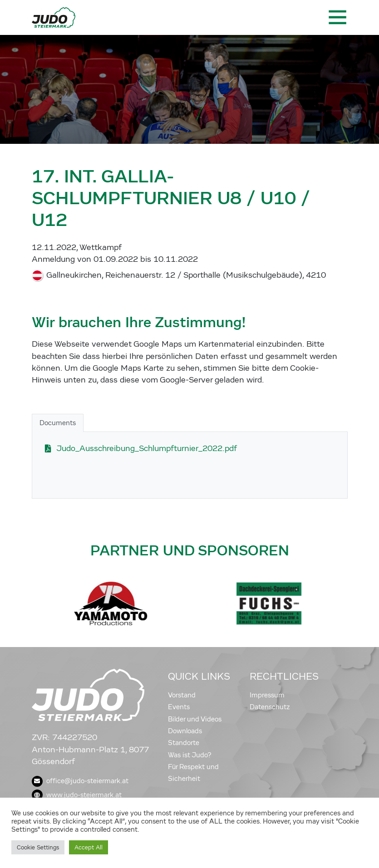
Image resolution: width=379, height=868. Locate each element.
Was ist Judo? (190, 755)
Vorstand (182, 695)
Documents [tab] (58, 423)
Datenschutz (270, 707)
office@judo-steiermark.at (80, 781)
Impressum (267, 695)
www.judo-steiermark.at (77, 795)
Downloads (185, 731)
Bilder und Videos (195, 719)
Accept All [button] (89, 847)
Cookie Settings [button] (38, 847)
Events (179, 707)
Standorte (184, 743)
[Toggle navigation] (337, 17)
